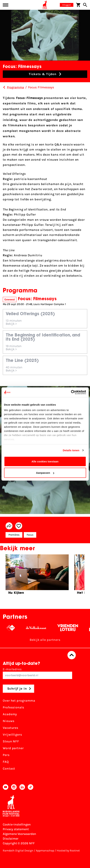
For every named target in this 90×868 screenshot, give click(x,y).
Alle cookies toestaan (45, 461)
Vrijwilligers (12, 735)
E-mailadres (37, 673)
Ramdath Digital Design (18, 850)
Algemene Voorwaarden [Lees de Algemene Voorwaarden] (19, 834)
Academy (10, 714)
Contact (9, 769)
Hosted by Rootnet (68, 850)
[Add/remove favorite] (19, 526)
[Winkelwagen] (78, 5)
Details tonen (71, 450)
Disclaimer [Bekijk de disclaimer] (11, 839)
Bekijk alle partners (45, 640)
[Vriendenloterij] (70, 628)
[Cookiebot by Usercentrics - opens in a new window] (71, 392)
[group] (37, 576)
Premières (14, 535)
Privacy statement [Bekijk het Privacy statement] (16, 829)
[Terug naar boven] (72, 655)
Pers (6, 755)
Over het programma (19, 701)
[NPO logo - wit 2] (13, 628)
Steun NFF (11, 741)
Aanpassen (45, 473)
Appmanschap (45, 850)
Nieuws (8, 721)
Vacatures (10, 728)
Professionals (13, 707)
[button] (45, 74)
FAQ (6, 762)
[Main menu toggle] (6, 5)
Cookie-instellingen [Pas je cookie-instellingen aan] (17, 824)
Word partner (13, 748)
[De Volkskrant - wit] (39, 628)
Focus (30, 535)
